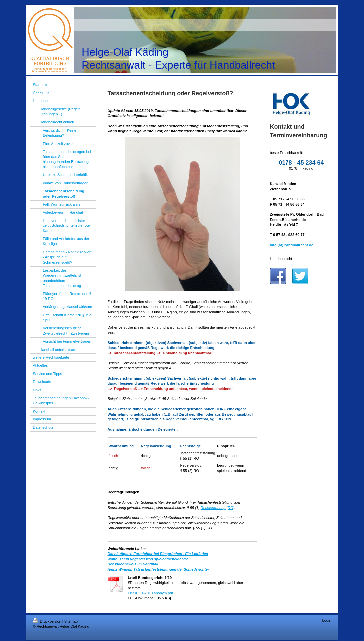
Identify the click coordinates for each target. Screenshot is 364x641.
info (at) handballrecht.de (292, 245)
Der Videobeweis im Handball (133, 564)
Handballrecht (281, 259)
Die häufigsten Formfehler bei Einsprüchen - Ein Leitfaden (158, 554)
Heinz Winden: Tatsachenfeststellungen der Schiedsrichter (158, 569)
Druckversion (48, 621)
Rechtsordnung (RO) (218, 508)
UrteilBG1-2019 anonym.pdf (150, 593)
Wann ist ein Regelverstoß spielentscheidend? (148, 559)
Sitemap (71, 621)
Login (327, 620)
